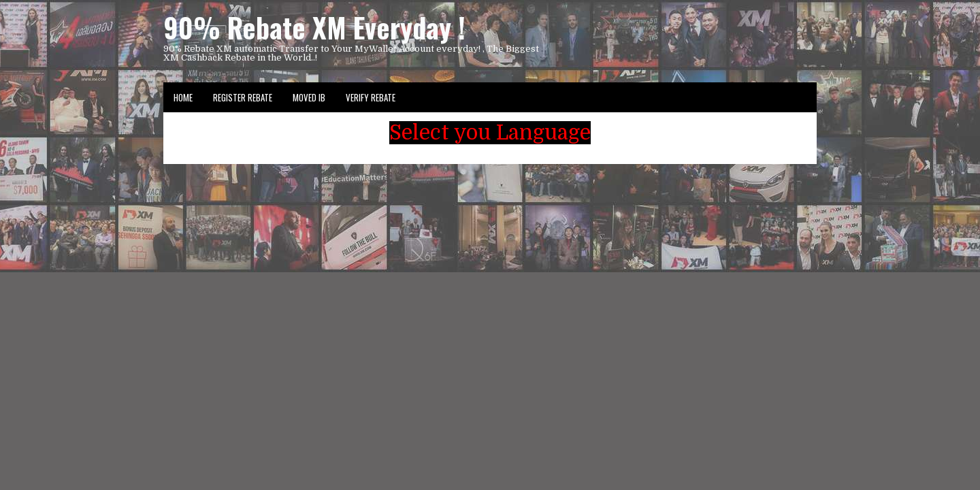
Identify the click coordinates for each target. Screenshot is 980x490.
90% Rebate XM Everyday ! (314, 27)
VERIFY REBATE (371, 97)
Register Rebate (243, 97)
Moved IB (309, 97)
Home (183, 97)
